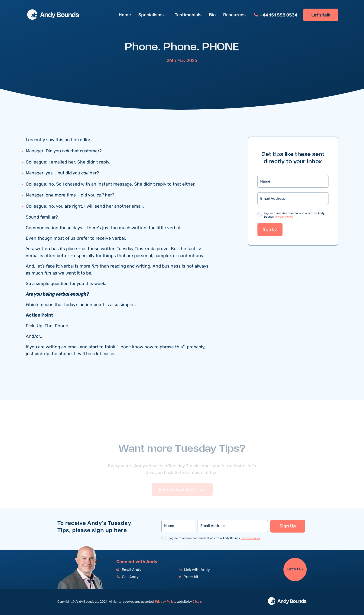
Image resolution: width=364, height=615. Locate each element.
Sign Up (270, 230)
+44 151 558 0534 (276, 15)
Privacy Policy (284, 217)
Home (125, 15)
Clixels (197, 602)
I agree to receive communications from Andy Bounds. (294, 215)
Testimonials (188, 15)
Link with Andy (194, 570)
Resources (234, 15)
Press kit (188, 577)
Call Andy (127, 577)
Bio (212, 15)
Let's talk (321, 15)
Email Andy (129, 570)
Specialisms (151, 15)
